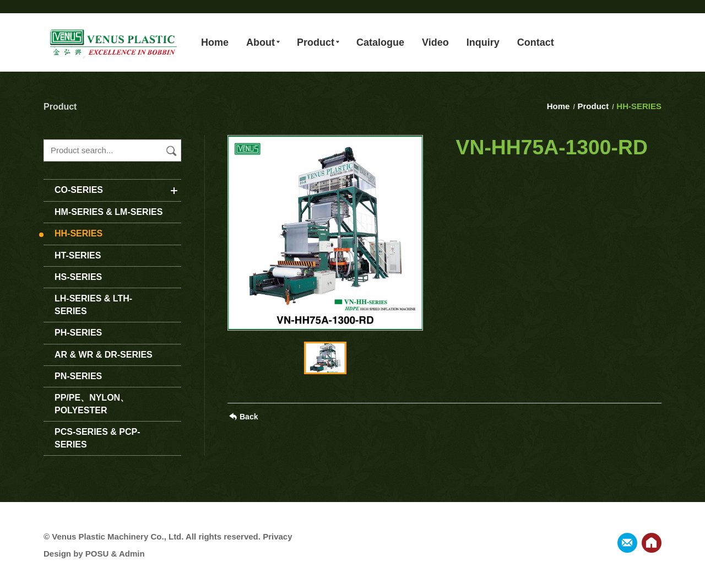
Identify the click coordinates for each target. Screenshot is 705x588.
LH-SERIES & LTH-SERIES (93, 304)
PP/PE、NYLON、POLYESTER (92, 404)
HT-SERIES (78, 255)
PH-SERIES (78, 333)
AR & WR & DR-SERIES (104, 355)
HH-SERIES (78, 233)
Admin (132, 554)
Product (593, 106)
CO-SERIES (79, 190)
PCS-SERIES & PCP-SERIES (97, 438)
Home (560, 106)
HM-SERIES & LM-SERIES (109, 212)
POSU (97, 554)
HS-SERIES (78, 277)
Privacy (277, 536)
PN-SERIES (78, 376)
